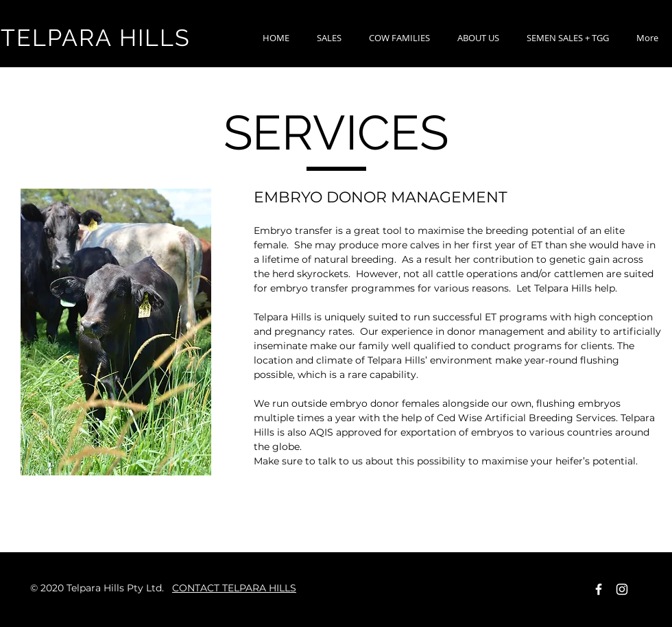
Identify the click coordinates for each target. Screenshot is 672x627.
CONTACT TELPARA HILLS (234, 588)
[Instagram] (622, 589)
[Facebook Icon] (599, 589)
